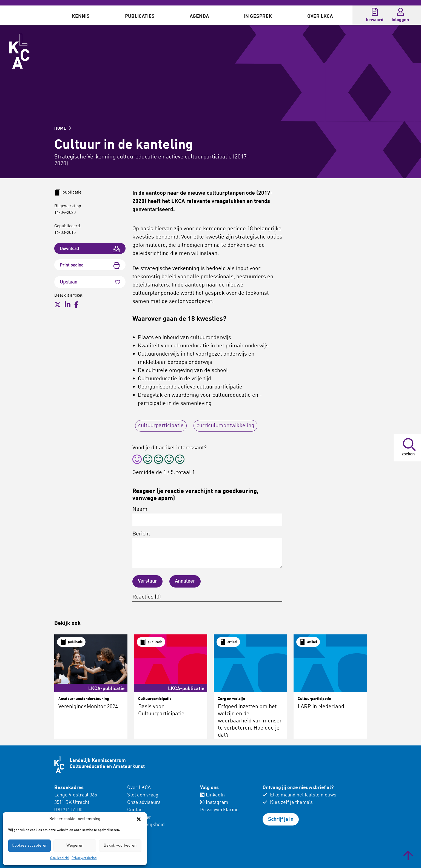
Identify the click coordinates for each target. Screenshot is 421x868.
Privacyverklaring (84, 858)
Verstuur (147, 581)
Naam (207, 516)
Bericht (207, 550)
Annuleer (185, 581)
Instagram (214, 802)
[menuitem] (81, 15)
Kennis (81, 16)
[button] (139, 819)
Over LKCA (320, 16)
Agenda (199, 16)
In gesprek (258, 16)
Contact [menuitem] (136, 810)
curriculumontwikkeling (225, 426)
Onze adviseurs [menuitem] (144, 802)
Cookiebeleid (59, 858)
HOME (63, 129)
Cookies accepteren (30, 846)
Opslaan (90, 282)
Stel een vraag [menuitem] (143, 795)
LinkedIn (212, 795)
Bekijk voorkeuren (120, 846)
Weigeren (75, 846)
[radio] (137, 460)
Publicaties (140, 16)
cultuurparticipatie (161, 426)
